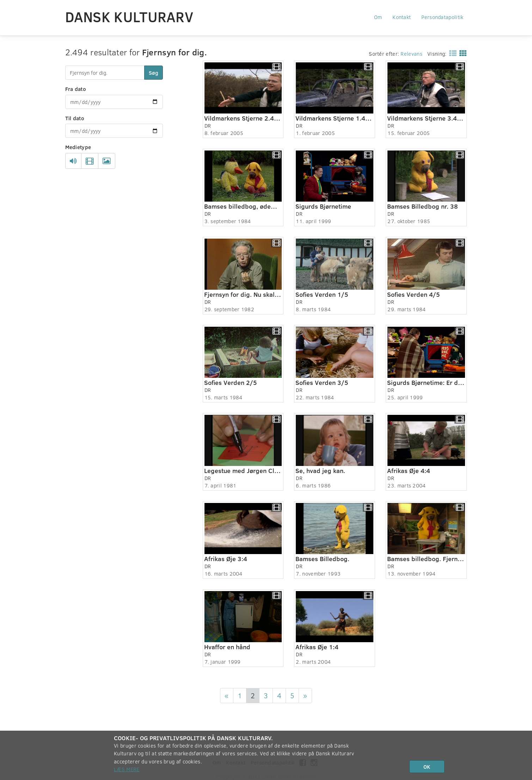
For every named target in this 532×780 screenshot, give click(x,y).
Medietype (78, 147)
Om (378, 17)
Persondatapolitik (442, 17)
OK (427, 767)
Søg (154, 73)
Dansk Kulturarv (129, 17)
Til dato (75, 118)
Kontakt (402, 17)
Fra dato (76, 89)
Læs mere (127, 769)
